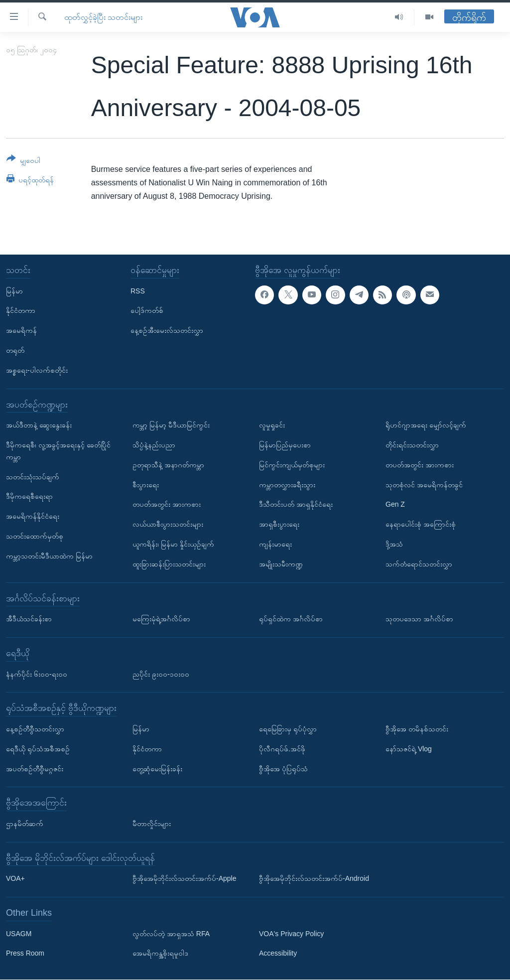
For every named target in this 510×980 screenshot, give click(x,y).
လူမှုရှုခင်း (272, 425)
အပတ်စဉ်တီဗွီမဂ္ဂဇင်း (35, 769)
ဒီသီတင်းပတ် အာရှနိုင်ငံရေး (296, 505)
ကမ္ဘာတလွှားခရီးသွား (287, 485)
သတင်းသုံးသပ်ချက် (33, 477)
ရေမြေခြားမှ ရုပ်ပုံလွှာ (288, 729)
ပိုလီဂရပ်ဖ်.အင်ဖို (282, 749)
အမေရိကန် (21, 331)
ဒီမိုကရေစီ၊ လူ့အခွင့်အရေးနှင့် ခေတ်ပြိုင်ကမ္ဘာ (58, 451)
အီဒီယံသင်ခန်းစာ (29, 619)
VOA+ (15, 879)
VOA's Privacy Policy (291, 934)
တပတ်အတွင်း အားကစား (167, 505)
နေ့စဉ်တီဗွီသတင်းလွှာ (35, 729)
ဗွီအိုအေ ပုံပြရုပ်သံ (283, 769)
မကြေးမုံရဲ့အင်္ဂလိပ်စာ (161, 619)
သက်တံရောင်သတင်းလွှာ (419, 564)
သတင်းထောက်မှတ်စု (35, 536)
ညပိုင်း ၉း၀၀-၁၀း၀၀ (161, 674)
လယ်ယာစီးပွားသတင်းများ (168, 525)
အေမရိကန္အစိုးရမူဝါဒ (160, 954)
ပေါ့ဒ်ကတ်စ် (147, 311)
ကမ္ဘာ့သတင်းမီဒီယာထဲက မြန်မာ (49, 556)
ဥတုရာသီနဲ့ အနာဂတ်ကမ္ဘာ (168, 465)
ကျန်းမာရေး (275, 544)
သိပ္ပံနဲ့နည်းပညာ (154, 445)
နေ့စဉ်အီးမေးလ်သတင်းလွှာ (167, 331)
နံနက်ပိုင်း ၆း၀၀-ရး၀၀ (37, 674)
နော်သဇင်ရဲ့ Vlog (409, 749)
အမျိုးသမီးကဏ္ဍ (281, 564)
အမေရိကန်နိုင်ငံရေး (33, 517)
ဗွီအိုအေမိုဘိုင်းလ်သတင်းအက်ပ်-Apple (184, 879)
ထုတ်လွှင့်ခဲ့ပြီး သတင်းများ (103, 17)
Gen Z (395, 505)
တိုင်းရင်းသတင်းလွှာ (412, 445)
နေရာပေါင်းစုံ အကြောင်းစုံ (421, 525)
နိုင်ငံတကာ (21, 311)
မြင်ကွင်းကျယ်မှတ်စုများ (292, 465)
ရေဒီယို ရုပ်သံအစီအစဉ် (38, 749)
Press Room (25, 954)
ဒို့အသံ (394, 544)
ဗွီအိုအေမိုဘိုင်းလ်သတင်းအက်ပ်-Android (314, 879)
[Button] (23, 161)
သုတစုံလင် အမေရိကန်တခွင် (424, 485)
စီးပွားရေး (146, 485)
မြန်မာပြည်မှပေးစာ (285, 445)
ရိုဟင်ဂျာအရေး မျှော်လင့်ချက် (426, 425)
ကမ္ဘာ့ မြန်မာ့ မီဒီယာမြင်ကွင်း (171, 425)
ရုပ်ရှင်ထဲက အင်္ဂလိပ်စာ (291, 619)
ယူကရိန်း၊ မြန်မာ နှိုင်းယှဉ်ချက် (173, 544)
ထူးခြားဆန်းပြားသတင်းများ (169, 564)
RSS (138, 291)
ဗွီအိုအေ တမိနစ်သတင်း (417, 729)
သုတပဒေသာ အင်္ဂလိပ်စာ (419, 619)
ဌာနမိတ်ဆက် (25, 824)
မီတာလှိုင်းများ (152, 824)
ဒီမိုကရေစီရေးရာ (29, 497)
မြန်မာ (14, 291)
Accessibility (278, 954)
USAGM (19, 934)
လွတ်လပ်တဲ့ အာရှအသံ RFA (171, 934)
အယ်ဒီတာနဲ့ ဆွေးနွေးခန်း (39, 425)
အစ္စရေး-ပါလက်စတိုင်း (37, 370)
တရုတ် (15, 350)
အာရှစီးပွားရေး (279, 525)
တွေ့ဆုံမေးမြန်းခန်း (157, 769)
